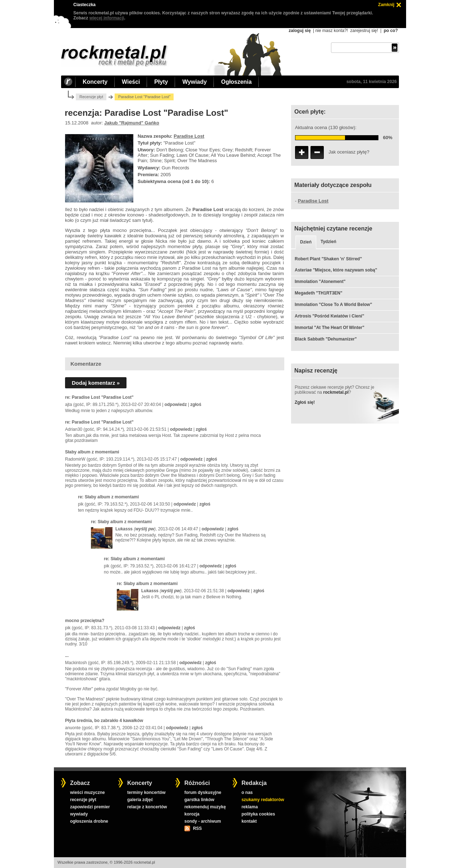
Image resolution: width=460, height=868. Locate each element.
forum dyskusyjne (203, 792)
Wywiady (194, 82)
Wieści (131, 82)
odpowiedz (176, 405)
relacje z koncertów (147, 807)
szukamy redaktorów (263, 800)
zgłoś (196, 405)
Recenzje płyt (91, 97)
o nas (247, 792)
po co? (391, 31)
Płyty (161, 82)
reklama (250, 807)
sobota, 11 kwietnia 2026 (372, 82)
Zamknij (386, 5)
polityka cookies (258, 814)
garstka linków (199, 800)
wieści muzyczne (88, 792)
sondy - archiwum (203, 821)
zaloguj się (300, 31)
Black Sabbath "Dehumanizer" (326, 339)
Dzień (306, 242)
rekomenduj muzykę (205, 807)
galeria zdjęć (140, 800)
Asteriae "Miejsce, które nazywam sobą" (336, 270)
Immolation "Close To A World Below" (333, 305)
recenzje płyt (83, 800)
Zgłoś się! (305, 402)
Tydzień (328, 242)
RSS (197, 828)
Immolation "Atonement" (320, 282)
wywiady (79, 814)
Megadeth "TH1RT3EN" (319, 293)
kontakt (249, 821)
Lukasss (124, 529)
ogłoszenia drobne (89, 821)
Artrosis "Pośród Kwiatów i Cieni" (329, 316)
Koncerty (95, 82)
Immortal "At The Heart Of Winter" (330, 328)
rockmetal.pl (336, 392)
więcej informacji (107, 18)
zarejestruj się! (364, 31)
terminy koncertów (146, 792)
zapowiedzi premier (90, 807)
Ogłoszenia (236, 82)
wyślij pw (145, 529)
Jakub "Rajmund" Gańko (132, 123)
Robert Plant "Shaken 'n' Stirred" (328, 259)
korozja (192, 814)
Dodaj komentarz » (96, 383)
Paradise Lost (189, 136)
